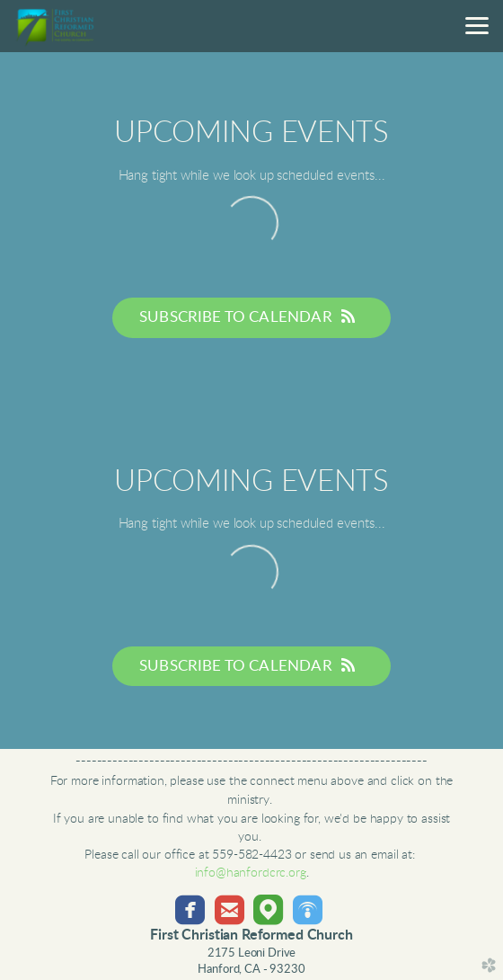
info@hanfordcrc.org (251, 873)
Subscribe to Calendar (251, 316)
